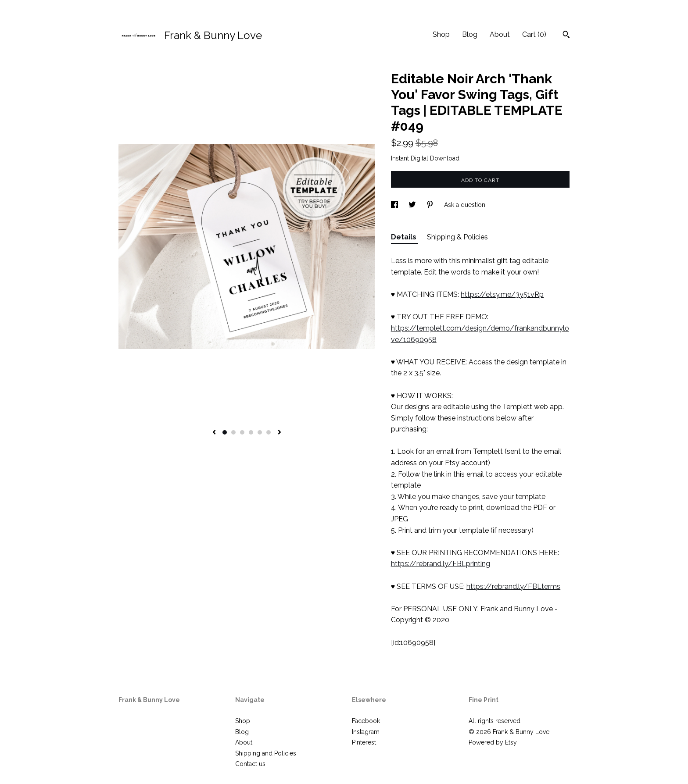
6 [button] (269, 432)
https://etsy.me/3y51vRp (502, 294)
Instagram (366, 732)
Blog (470, 34)
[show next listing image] (279, 433)
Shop (441, 34)
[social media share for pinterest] (431, 205)
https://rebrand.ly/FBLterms (513, 586)
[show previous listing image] (214, 433)
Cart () (534, 34)
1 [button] (225, 432)
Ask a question (465, 205)
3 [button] (242, 432)
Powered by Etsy (493, 742)
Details (405, 237)
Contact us (250, 764)
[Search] (566, 36)
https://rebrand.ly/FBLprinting (441, 564)
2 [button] (233, 432)
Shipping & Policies (457, 237)
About (500, 34)
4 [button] (251, 432)
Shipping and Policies (266, 753)
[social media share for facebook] (395, 205)
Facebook (366, 721)
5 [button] (260, 432)
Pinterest (364, 742)
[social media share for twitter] (413, 205)
